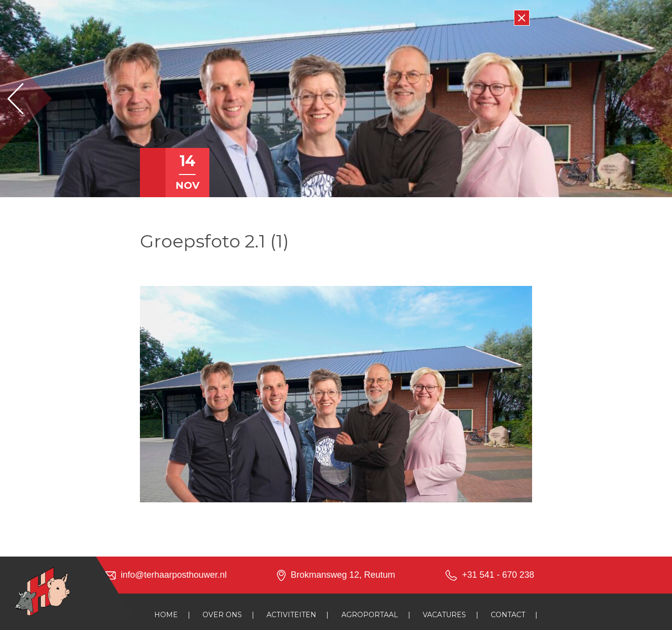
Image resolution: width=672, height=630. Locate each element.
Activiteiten (291, 615)
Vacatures (444, 615)
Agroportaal (370, 615)
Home (166, 615)
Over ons (222, 615)
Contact (508, 615)
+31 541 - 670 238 (498, 575)
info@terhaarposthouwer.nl (174, 575)
